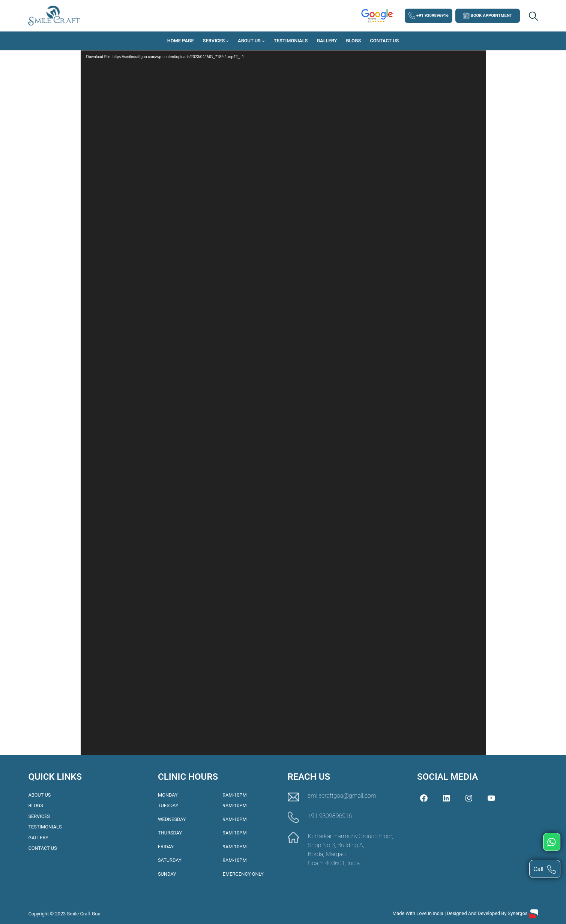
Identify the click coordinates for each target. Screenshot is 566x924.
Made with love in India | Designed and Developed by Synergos (461, 913)
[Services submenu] (227, 41)
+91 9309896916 (429, 16)
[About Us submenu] (263, 41)
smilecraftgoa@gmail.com (342, 796)
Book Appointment (488, 16)
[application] (283, 395)
